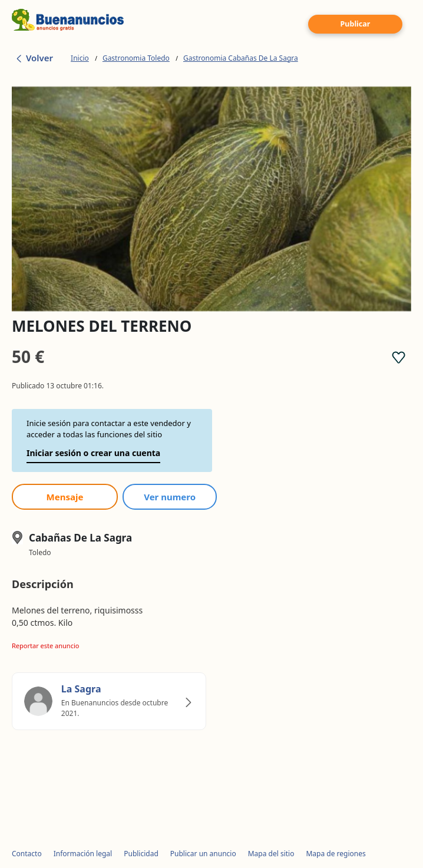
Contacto (27, 854)
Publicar (356, 24)
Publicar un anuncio (203, 854)
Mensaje (65, 497)
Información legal (83, 854)
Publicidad (141, 854)
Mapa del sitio (271, 854)
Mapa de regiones (336, 854)
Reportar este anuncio (45, 646)
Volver (34, 58)
